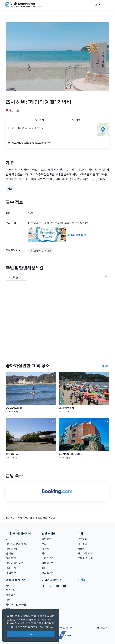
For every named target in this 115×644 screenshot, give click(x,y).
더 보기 (105, 366)
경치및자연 (48, 563)
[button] (101, 5)
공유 (76, 120)
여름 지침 (11, 558)
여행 (8, 600)
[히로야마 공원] (31, 438)
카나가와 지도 (85, 553)
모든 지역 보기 (85, 558)
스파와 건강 (48, 558)
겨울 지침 (11, 568)
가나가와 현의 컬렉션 (17, 544)
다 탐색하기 (12, 572)
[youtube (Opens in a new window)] (64, 586)
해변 (10, 189)
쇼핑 (44, 568)
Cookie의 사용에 (16, 623)
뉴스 (8, 539)
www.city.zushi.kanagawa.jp (28, 143)
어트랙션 (46, 539)
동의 (31, 634)
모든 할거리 (48, 572)
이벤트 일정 (12, 549)
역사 (44, 553)
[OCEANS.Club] (31, 392)
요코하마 (82, 539)
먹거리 (45, 549)
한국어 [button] (102, 628)
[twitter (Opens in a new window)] (50, 586)
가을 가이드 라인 (15, 563)
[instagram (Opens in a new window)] (57, 586)
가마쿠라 (82, 544)
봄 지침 (10, 553)
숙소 (8, 585)
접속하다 (10, 590)
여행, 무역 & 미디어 (62, 628)
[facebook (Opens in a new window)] (44, 586)
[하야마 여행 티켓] (69, 235)
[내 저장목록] (101, 5)
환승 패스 (11, 595)
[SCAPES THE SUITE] (84, 438)
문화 (44, 544)
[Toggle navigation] (107, 5)
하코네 (81, 549)
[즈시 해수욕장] (84, 392)
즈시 (19, 110)
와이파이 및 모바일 (16, 604)
